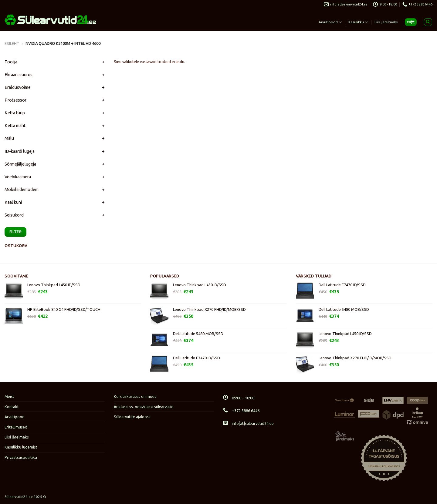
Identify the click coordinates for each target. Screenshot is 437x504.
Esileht (12, 43)
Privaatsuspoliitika (21, 457)
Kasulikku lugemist (21, 447)
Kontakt (12, 407)
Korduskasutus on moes (135, 396)
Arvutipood (330, 22)
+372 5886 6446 (241, 411)
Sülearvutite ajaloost (132, 417)
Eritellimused (16, 427)
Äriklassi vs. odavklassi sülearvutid (144, 407)
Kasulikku (358, 22)
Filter (15, 232)
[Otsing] (428, 22)
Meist (9, 396)
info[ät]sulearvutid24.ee (248, 423)
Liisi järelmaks (386, 22)
